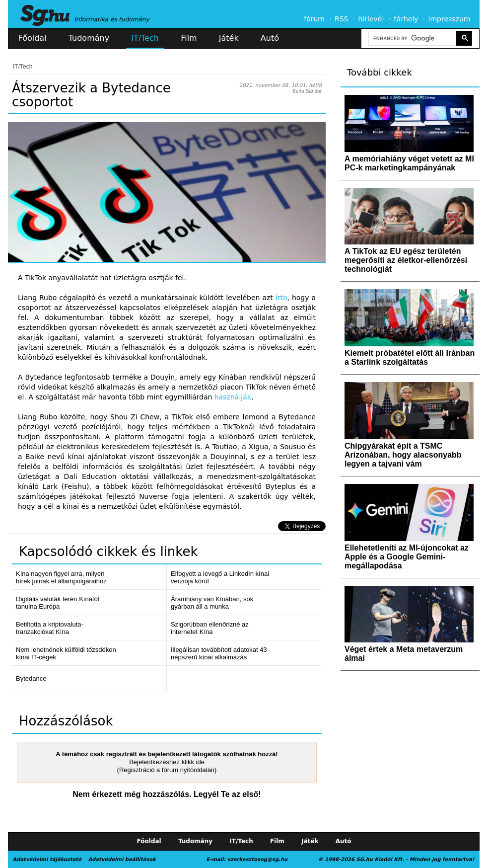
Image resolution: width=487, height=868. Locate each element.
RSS (342, 19)
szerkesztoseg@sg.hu (257, 859)
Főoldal (33, 38)
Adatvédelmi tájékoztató (47, 859)
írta (281, 298)
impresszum (450, 19)
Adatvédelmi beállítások (122, 859)
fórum (314, 19)
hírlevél (371, 19)
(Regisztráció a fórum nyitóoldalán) (167, 770)
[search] (412, 39)
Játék (229, 38)
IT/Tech (145, 38)
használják (233, 397)
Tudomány (89, 38)
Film (189, 38)
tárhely (406, 19)
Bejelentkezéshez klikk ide (167, 762)
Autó (270, 38)
